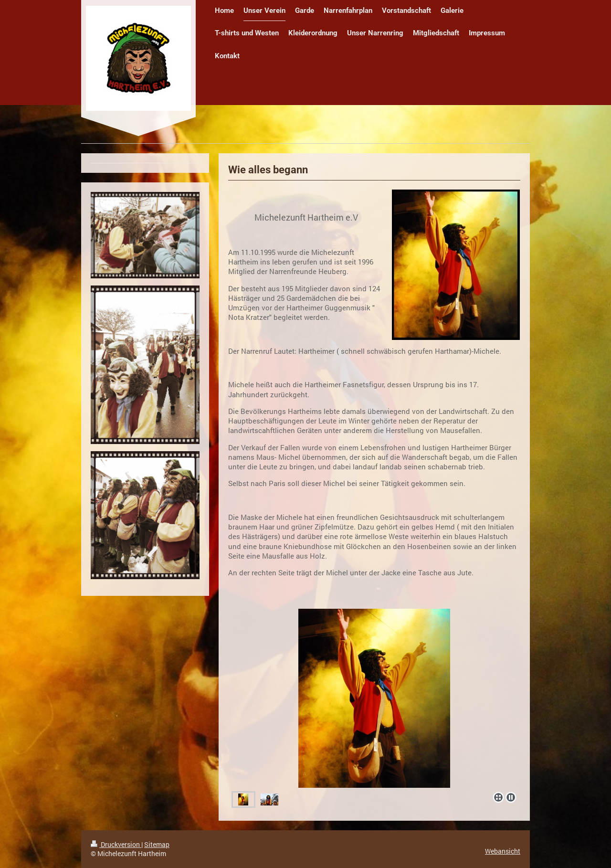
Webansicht (503, 851)
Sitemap (157, 844)
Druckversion (116, 844)
